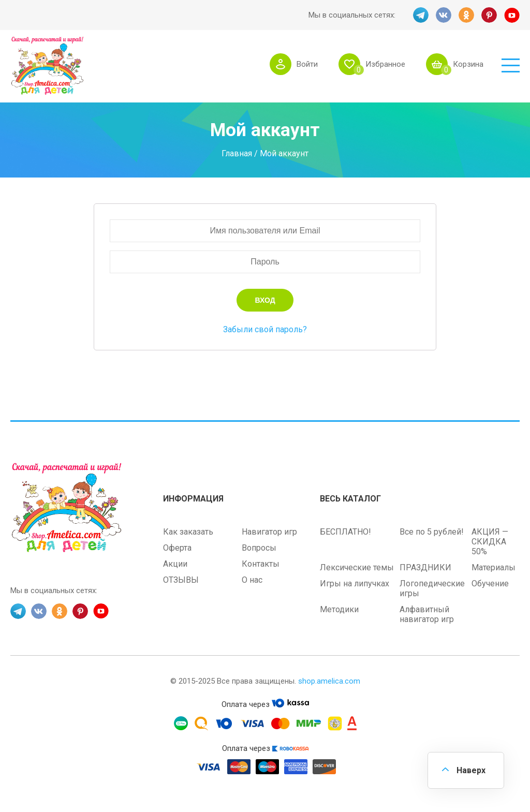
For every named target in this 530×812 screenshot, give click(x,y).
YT (512, 15)
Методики (339, 609)
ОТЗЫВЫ (181, 580)
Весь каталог (350, 499)
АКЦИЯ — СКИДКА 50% (490, 542)
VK (444, 15)
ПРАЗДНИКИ (425, 567)
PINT (489, 15)
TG (421, 15)
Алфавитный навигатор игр (427, 614)
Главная (237, 153)
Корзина (468, 64)
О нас (252, 580)
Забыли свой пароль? (265, 329)
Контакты (261, 564)
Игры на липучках (355, 584)
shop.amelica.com (329, 681)
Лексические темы (357, 567)
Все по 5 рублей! (432, 532)
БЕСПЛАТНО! (345, 532)
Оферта (177, 548)
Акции (175, 564)
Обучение (490, 584)
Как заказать (188, 532)
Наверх (471, 770)
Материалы (494, 567)
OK (466, 15)
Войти (307, 64)
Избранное (385, 64)
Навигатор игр (269, 532)
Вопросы (259, 548)
